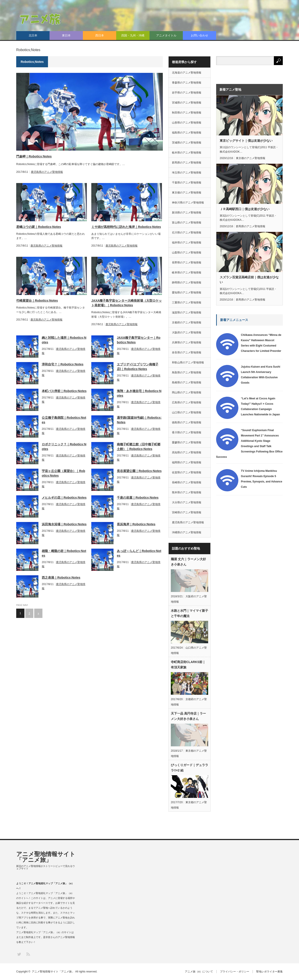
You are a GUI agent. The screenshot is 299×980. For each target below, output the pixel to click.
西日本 (100, 35)
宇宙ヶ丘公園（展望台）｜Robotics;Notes (63, 473)
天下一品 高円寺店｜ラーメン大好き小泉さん (188, 716)
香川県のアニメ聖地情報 (187, 432)
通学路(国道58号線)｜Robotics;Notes (139, 420)
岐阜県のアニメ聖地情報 (187, 273)
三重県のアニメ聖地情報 (187, 303)
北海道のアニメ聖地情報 (187, 73)
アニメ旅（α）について (199, 972)
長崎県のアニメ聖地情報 (187, 482)
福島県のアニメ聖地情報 (187, 133)
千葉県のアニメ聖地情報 (187, 183)
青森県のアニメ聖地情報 (187, 83)
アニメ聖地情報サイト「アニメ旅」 (46, 857)
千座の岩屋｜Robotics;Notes (138, 498)
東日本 (66, 35)
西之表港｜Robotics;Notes (61, 578)
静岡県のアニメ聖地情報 (187, 283)
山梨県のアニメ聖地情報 (187, 253)
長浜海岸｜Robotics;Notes (136, 524)
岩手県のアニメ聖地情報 (187, 93)
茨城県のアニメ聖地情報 (187, 143)
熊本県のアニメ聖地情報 (187, 492)
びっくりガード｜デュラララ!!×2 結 (189, 768)
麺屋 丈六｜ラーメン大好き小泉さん (188, 562)
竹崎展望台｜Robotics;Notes (37, 301)
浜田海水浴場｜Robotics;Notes (64, 524)
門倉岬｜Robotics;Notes (34, 156)
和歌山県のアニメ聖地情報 (188, 363)
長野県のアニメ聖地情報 (187, 263)
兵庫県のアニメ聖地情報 (187, 343)
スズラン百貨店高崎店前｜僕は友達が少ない (249, 280)
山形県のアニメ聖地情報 (187, 123)
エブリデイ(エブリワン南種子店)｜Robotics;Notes (138, 367)
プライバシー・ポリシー (235, 972)
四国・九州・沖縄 (133, 35)
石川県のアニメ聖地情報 (187, 233)
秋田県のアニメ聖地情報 (187, 113)
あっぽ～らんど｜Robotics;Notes (139, 553)
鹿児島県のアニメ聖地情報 (47, 172)
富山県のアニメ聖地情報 (187, 223)
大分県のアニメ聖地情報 (187, 502)
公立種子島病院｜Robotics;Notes (64, 420)
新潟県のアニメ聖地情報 (187, 213)
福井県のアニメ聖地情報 (187, 243)
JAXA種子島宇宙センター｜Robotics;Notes (139, 340)
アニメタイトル (166, 35)
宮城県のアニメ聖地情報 (187, 103)
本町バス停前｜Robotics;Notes (64, 391)
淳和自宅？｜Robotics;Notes (63, 364)
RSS (28, 954)
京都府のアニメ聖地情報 (187, 323)
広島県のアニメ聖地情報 (187, 402)
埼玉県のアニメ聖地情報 (187, 173)
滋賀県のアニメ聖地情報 (187, 313)
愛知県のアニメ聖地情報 (187, 293)
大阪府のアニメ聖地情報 (187, 333)
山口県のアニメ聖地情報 (187, 412)
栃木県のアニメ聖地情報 (187, 153)
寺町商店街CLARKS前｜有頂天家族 (188, 665)
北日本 (33, 35)
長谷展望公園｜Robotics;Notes (139, 471)
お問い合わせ (199, 35)
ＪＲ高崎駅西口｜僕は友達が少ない (245, 209)
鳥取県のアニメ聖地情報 (187, 372)
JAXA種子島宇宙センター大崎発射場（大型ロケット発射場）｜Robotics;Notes (127, 303)
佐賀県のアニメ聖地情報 (187, 472)
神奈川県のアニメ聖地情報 (188, 203)
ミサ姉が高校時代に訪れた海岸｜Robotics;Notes (126, 227)
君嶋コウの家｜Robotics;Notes (39, 227)
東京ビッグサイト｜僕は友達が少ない (246, 141)
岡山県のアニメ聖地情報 (187, 392)
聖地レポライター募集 (269, 972)
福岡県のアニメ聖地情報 (187, 462)
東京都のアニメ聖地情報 (187, 193)
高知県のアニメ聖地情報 (187, 452)
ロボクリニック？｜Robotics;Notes (64, 447)
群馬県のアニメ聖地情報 (187, 163)
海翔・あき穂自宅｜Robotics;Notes (139, 393)
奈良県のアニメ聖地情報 (187, 353)
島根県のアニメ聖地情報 (187, 382)
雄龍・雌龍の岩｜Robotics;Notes (64, 553)
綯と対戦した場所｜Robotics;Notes (64, 340)
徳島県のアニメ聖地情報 (187, 422)
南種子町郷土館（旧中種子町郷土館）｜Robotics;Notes (139, 447)
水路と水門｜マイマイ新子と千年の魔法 (189, 613)
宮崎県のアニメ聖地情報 (187, 512)
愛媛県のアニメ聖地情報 (187, 442)
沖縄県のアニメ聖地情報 (187, 532)
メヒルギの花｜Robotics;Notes (64, 498)
